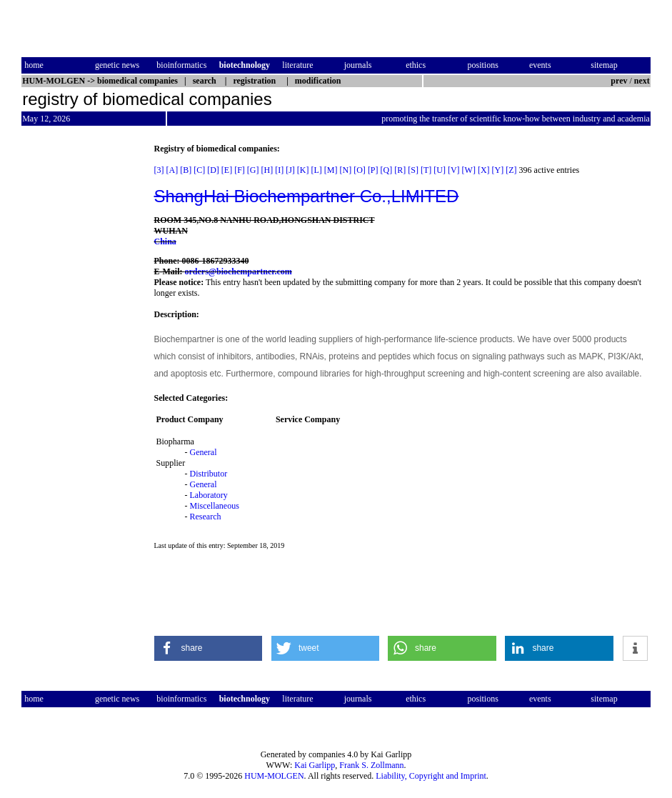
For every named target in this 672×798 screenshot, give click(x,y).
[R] (400, 170)
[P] (373, 170)
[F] (240, 170)
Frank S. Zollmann (371, 765)
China (165, 241)
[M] (331, 170)
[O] (360, 170)
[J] (290, 170)
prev (619, 81)
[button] (209, 648)
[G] (253, 170)
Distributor (209, 474)
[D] (213, 170)
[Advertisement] (81, 358)
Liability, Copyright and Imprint (431, 776)
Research (206, 517)
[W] (469, 170)
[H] (267, 170)
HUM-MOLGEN (274, 776)
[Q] (387, 170)
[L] (317, 170)
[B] (186, 170)
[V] (454, 170)
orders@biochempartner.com (239, 271)
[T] (426, 170)
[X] (484, 170)
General (204, 452)
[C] (199, 170)
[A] (172, 170)
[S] (413, 170)
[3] (159, 170)
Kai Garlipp (315, 765)
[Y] (498, 170)
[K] (303, 170)
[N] (346, 170)
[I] (279, 170)
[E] (227, 170)
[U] (440, 170)
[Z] (511, 170)
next (642, 81)
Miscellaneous (215, 506)
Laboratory (209, 495)
